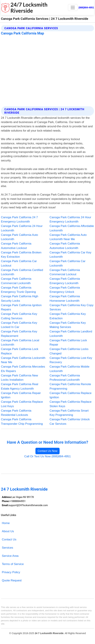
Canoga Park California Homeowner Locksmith (65, 298)
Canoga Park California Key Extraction (68, 316)
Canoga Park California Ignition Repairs (21, 307)
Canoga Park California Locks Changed (69, 351)
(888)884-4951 (86, 8)
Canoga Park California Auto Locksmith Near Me (68, 237)
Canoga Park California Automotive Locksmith (65, 246)
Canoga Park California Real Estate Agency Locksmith (20, 386)
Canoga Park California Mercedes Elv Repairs (23, 369)
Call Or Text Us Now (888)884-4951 (47, 456)
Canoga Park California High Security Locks (20, 298)
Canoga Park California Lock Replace (20, 351)
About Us (8, 531)
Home (6, 523)
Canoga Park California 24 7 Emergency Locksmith (20, 219)
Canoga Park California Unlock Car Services (70, 421)
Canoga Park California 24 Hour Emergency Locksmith (70, 219)
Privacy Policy (11, 572)
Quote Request (12, 580)
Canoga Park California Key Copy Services (72, 307)
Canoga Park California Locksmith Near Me (23, 360)
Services (8, 548)
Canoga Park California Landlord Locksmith (71, 334)
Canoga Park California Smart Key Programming (69, 413)
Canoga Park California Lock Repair (68, 342)
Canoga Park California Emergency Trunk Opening (18, 290)
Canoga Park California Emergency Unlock (65, 290)
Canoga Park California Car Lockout (19, 263)
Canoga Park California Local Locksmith (20, 342)
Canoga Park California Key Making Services (68, 325)
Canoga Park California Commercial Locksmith (16, 281)
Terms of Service (13, 564)
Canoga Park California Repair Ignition (21, 395)
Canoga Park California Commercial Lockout (65, 272)
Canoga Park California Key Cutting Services (19, 316)
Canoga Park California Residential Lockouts (16, 413)
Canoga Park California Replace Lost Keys (22, 404)
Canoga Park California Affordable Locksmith (72, 228)
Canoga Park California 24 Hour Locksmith (22, 228)
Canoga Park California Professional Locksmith (65, 378)
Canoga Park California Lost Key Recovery (71, 360)
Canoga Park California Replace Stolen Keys (71, 404)
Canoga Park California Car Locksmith (68, 263)
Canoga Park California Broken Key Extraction (21, 255)
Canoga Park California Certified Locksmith (22, 272)
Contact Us (9, 539)
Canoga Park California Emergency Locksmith (65, 281)
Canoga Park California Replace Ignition (71, 395)
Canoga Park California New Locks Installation (20, 378)
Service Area (10, 556)
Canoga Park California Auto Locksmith (20, 237)
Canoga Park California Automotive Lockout (16, 246)
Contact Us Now (48, 451)
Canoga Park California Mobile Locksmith (70, 369)
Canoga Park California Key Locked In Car (19, 325)
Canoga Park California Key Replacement (19, 334)
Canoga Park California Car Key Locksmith (71, 255)
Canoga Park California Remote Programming (70, 386)
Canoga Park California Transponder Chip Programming (22, 421)
